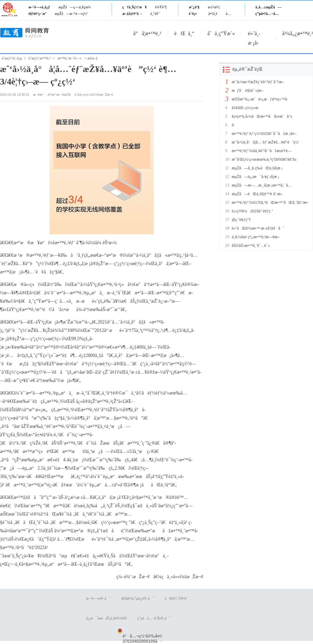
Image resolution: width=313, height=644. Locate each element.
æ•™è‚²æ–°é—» (70, 58)
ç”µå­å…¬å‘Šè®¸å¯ (154, 618)
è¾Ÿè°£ (161, 7)
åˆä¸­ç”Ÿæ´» (221, 33)
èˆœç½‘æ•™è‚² (40, 58)
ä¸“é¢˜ (155, 14)
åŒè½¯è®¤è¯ (178, 598)
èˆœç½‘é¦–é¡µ (12, 58)
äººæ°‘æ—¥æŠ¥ (59, 95)
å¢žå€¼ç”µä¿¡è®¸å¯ (138, 598)
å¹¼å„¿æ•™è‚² (298, 33)
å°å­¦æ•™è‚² (147, 33)
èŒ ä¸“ (184, 33)
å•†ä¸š (213, 14)
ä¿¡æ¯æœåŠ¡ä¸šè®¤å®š (106, 618)
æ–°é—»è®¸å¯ (98, 598)
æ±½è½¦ (214, 7)
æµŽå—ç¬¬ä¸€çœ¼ (75, 7)
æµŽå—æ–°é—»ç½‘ (71, 14)
